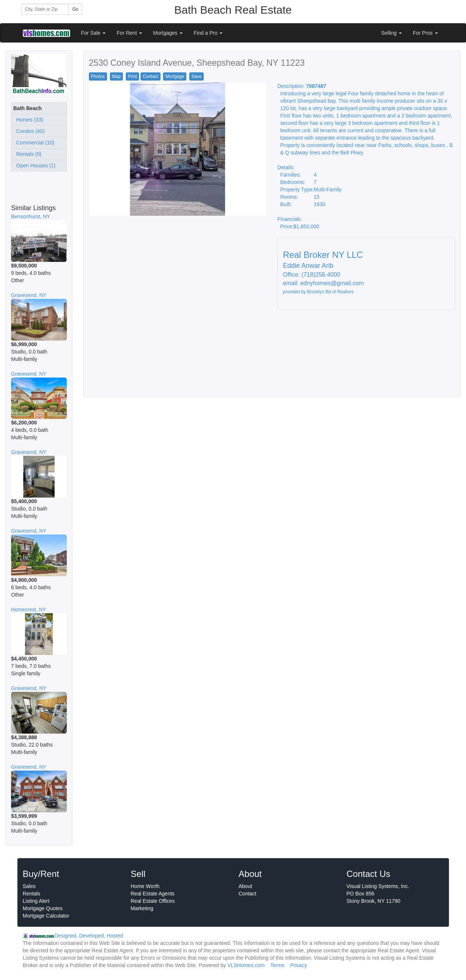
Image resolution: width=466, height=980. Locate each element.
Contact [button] (150, 76)
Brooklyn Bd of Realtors (330, 292)
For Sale (94, 33)
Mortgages (168, 33)
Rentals (32, 894)
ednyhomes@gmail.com (332, 283)
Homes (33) (28, 120)
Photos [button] (98, 76)
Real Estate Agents (153, 894)
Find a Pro (208, 33)
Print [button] (133, 76)
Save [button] (196, 76)
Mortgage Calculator (46, 916)
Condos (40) (29, 131)
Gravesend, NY (29, 295)
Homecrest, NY (29, 609)
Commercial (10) (34, 143)
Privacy (298, 965)
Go (75, 9)
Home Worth (145, 886)
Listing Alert (36, 901)
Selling (391, 33)
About (246, 886)
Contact (248, 894)
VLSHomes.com (246, 965)
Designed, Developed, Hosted (89, 936)
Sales (29, 886)
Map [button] (116, 76)
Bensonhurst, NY (31, 216)
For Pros (425, 33)
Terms (277, 965)
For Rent (129, 33)
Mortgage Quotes (43, 908)
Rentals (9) (27, 154)
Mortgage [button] (175, 76)
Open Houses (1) (34, 165)
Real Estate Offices (153, 901)
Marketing (142, 908)
